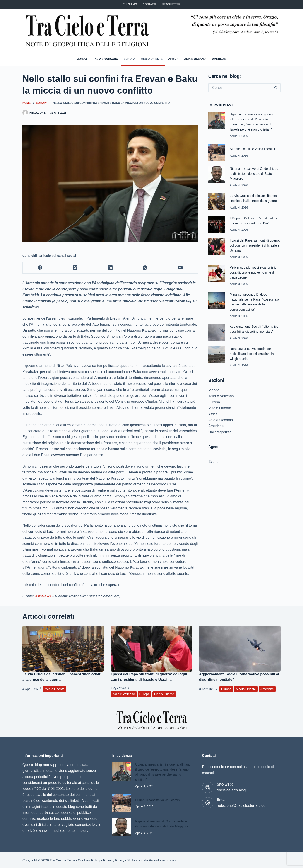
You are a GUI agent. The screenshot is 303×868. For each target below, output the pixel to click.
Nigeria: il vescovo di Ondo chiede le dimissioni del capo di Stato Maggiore (255, 174)
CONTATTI (149, 4)
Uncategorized (220, 432)
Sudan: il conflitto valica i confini (254, 149)
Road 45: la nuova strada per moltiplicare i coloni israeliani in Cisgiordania (253, 354)
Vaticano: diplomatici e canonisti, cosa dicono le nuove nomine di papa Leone (254, 272)
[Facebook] (40, 268)
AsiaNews (43, 596)
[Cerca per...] (240, 88)
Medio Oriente (152, 59)
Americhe (219, 59)
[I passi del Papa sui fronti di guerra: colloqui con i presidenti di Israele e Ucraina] (151, 649)
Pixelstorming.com (163, 860)
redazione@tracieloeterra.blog (241, 806)
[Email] (180, 268)
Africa (173, 59)
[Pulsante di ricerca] (276, 88)
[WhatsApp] (145, 268)
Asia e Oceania (195, 59)
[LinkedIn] (110, 268)
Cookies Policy (89, 860)
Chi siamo (130, 4)
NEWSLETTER (171, 4)
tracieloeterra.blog (231, 790)
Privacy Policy (114, 860)
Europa (129, 59)
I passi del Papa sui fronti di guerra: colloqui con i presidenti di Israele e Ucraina (255, 245)
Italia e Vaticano (105, 59)
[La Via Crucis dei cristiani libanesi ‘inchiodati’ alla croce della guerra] (63, 649)
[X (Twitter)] (75, 268)
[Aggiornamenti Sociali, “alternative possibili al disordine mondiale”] (240, 649)
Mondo (82, 59)
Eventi (213, 462)
